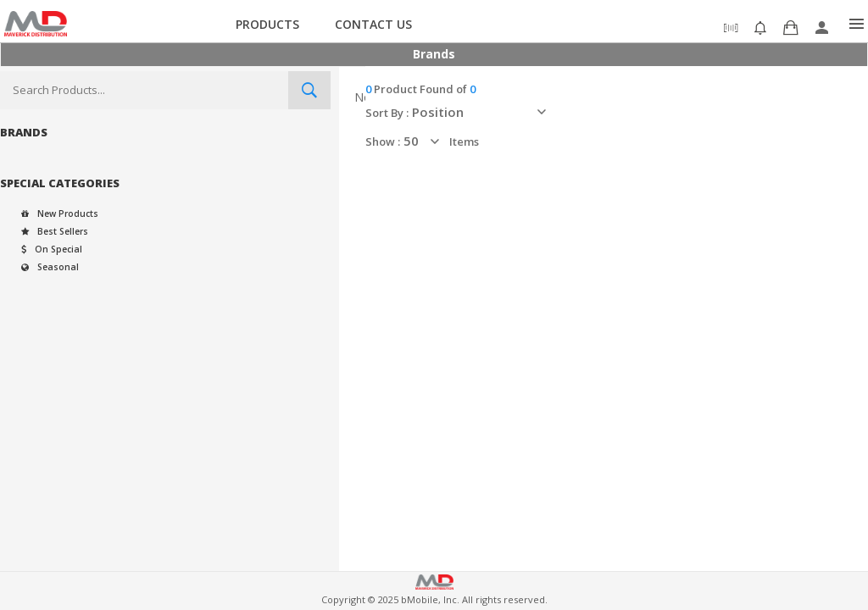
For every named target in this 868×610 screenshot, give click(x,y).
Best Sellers (55, 231)
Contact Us (373, 24)
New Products (60, 213)
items (464, 141)
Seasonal (49, 267)
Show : (383, 141)
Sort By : (387, 113)
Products (267, 24)
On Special (51, 249)
